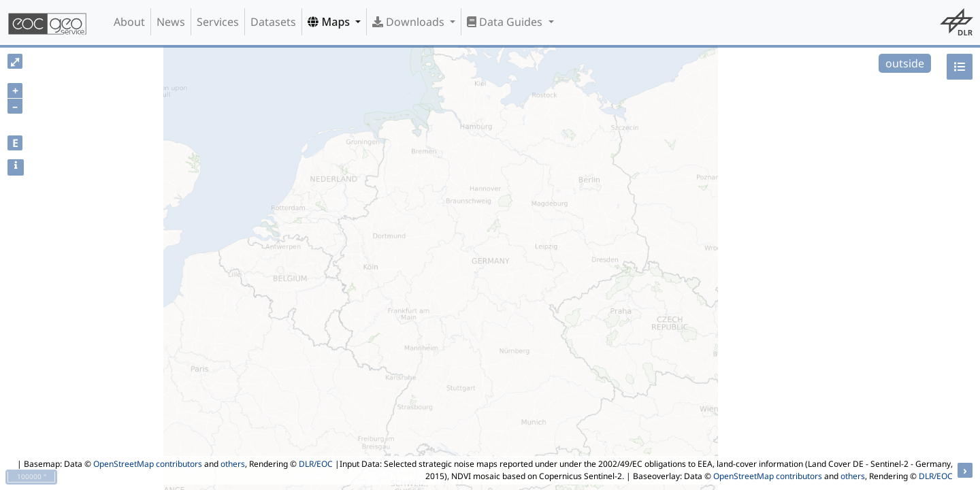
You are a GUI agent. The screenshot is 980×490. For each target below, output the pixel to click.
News (171, 22)
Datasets (273, 22)
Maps (330, 22)
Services (218, 22)
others (233, 464)
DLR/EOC (316, 464)
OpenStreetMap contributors (148, 464)
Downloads (410, 22)
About (129, 22)
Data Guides (506, 22)
